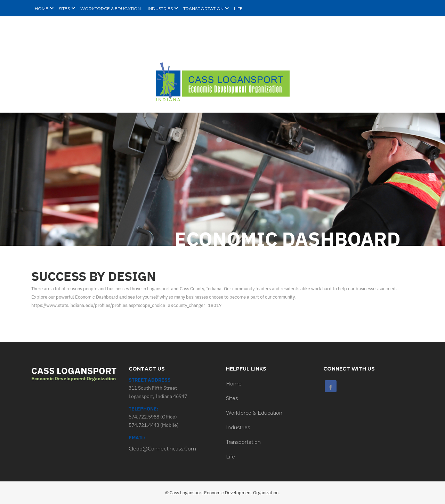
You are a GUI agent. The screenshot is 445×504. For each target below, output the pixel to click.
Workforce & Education (254, 413)
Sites (232, 398)
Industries (238, 428)
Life (230, 457)
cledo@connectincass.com (162, 449)
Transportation (243, 442)
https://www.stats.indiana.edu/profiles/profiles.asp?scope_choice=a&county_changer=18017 (127, 305)
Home (234, 384)
